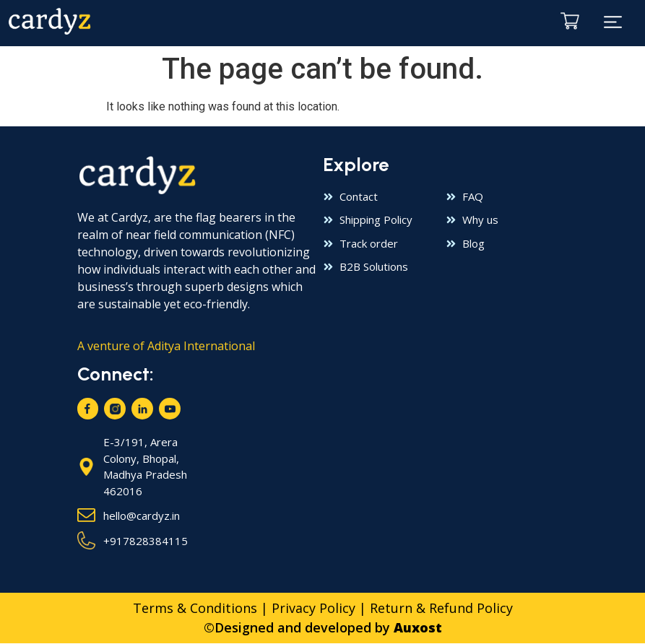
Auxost (418, 628)
